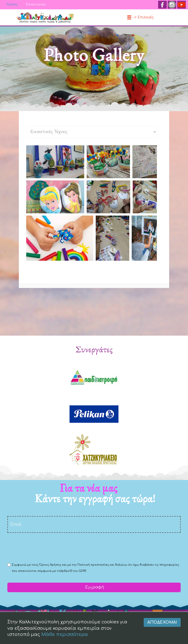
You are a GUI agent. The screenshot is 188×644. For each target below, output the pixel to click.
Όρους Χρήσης (50, 565)
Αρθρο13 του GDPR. (73, 571)
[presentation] (45, 547)
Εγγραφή (94, 587)
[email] (94, 524)
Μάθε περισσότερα (65, 641)
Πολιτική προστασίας (93, 565)
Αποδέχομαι (162, 629)
